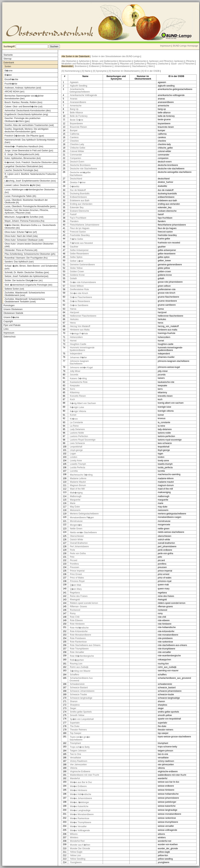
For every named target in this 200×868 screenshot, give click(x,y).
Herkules (74, 319)
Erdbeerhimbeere (78, 197)
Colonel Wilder (77, 151)
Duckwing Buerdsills (80, 194)
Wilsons (74, 834)
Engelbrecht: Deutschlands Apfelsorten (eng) (26, 114)
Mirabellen (97, 64)
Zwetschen (164, 64)
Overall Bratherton (79, 543)
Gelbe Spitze (76, 257)
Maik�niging (76, 493)
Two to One (75, 754)
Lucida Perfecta (77, 467)
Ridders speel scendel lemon (84, 603)
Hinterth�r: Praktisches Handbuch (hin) (24, 147)
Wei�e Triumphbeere (81, 822)
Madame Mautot (78, 482)
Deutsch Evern (77, 162)
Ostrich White (76, 540)
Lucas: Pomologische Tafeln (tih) (20, 196)
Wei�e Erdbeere (78, 786)
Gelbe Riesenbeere (79, 254)
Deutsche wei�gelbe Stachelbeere (80, 174)
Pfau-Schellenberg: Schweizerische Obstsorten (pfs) (30, 254)
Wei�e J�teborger (79, 802)
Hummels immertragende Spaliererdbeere (82, 349)
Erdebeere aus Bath (80, 201)
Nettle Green (76, 529)
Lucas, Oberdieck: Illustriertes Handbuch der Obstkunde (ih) (26, 201)
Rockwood (75, 610)
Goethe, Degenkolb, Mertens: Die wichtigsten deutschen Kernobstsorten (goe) (27, 130)
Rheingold (75, 600)
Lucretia (74, 471)
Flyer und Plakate (12, 325)
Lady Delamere (77, 429)
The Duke (75, 726)
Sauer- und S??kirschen (183, 64)
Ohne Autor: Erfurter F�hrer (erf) (21, 232)
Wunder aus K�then (80, 845)
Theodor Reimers (78, 730)
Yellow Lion (75, 855)
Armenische (76, 106)
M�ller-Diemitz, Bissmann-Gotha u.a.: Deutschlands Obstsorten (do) (30, 227)
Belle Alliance (76, 113)
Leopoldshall (76, 447)
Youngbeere (76, 862)
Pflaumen (152, 64)
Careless (74, 137)
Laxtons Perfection (79, 436)
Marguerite (75, 500)
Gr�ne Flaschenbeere (81, 297)
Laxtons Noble (77, 433)
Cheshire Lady (77, 144)
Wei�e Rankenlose (80, 818)
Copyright (8, 321)
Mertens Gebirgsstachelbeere (84, 514)
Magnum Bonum (78, 485)
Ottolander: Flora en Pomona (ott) (21, 250)
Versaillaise (75, 758)
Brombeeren (81, 66)
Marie (73, 503)
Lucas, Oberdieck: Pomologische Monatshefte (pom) (30, 206)
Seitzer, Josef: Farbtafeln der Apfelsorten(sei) (26, 276)
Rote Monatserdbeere (80, 635)
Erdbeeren (94, 66)
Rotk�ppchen (77, 660)
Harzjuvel (74, 312)
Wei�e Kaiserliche (79, 806)
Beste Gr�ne (77, 120)
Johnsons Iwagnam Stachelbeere (79, 362)
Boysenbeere (76, 124)
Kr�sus (74, 419)
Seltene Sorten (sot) (14, 289)
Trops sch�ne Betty (80, 747)
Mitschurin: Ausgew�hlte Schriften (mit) (24, 217)
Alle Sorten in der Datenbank (76, 56)
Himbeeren (107, 66)
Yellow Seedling (78, 859)
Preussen (75, 567)
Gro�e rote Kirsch (79, 293)
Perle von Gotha (78, 553)
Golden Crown (77, 272)
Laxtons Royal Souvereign (83, 440)
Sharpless (75, 705)
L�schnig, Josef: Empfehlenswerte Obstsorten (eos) (30, 181)
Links (6, 329)
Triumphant (75, 743)
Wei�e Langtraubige (80, 810)
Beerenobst (67, 66)
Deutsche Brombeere (80, 165)
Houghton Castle (78, 344)
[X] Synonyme (100, 71)
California (75, 134)
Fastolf (73, 214)
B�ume (8, 71)
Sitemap (7, 59)
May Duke (75, 507)
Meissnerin (75, 510)
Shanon (74, 701)
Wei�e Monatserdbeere (82, 814)
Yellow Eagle (76, 852)
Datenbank (9, 63)
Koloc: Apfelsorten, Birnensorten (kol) (23, 158)
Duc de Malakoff (78, 190)
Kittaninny (75, 392)
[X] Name (86, 71)
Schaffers (74, 675)
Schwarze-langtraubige (81, 698)
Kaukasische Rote (79, 382)
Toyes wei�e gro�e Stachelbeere (80, 738)
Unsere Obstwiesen (13, 309)
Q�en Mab (75, 585)
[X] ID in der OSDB (150, 71)
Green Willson (77, 286)
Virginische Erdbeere (80, 771)
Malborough (76, 496)
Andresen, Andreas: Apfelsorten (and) (23, 88)
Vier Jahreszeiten (78, 765)
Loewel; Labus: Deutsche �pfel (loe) (23, 185)
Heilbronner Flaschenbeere (83, 316)
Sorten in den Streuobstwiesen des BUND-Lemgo (116, 56)
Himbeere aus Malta (80, 330)
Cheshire (74, 141)
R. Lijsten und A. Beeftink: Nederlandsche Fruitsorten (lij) (30, 175)
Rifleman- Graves (78, 607)
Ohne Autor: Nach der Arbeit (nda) (21, 236)
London (74, 457)
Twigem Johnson (78, 751)
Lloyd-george (76, 450)
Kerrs (73, 389)
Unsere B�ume (11, 317)
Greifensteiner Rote (79, 289)
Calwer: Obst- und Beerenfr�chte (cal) (23, 107)
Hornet (73, 341)
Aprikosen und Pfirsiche (161, 61)
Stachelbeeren (140, 66)
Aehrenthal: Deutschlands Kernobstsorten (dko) (28, 111)
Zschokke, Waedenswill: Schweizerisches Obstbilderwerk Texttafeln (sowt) (25, 300)
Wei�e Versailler (78, 826)
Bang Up (74, 109)
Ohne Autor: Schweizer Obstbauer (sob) (24, 240)
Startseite (8, 55)
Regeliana (75, 593)
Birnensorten (126, 61)
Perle (72, 550)
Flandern (74, 221)
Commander (76, 155)
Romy (73, 613)
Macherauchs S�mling (81, 475)
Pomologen (9, 305)
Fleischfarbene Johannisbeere (85, 225)
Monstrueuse (76, 521)
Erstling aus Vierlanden (81, 204)
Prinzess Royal (77, 581)
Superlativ (75, 723)
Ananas (74, 99)
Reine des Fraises (79, 596)
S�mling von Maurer (80, 671)
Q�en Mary (76, 589)
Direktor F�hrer (78, 182)
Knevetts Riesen (78, 396)
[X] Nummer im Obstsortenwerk (124, 71)
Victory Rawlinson (79, 761)
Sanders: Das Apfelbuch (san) (19, 262)
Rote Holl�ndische (79, 628)
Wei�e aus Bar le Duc (81, 782)
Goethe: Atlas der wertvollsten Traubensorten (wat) (29, 125)
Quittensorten (140, 61)
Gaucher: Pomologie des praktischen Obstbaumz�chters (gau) (23, 120)
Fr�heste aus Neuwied (81, 243)
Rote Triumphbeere (79, 649)
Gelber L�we (77, 261)
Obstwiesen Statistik (13, 313)
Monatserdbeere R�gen (82, 517)
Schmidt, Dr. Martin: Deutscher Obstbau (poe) (27, 272)
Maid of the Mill (77, 489)
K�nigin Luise (77, 407)
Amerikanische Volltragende (83, 95)
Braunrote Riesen (78, 127)
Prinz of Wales (77, 578)
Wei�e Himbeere (78, 790)
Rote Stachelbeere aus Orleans (85, 645)
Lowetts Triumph (78, 464)
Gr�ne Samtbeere (79, 305)
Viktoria (74, 768)
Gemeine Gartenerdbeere (82, 265)
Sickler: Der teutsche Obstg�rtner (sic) (24, 280)
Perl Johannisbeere (79, 546)
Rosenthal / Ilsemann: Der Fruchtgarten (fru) (26, 258)
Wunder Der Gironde (80, 848)
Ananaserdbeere (78, 102)
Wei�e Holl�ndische (81, 794)
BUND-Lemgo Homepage (185, 46)
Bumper (74, 130)
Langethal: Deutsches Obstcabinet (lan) (24, 166)
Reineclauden (111, 64)
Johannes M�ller (78, 357)
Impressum (165, 46)
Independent (76, 354)
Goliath (73, 278)
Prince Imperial (77, 571)
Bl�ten (8, 75)
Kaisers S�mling (78, 378)
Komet (73, 415)
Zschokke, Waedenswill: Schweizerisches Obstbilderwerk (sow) (25, 294)
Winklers (74, 838)
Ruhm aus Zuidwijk (79, 667)
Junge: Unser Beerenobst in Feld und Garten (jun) (29, 151)
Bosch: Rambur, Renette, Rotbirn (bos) (23, 102)
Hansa (73, 309)
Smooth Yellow (77, 715)
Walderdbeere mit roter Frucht (84, 775)
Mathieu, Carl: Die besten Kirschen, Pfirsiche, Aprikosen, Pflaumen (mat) (27, 211)
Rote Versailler (77, 652)
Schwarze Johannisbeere (82, 691)
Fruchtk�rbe (11, 84)
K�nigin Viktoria (78, 411)
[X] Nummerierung (70, 71)
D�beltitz (75, 186)
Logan (73, 454)
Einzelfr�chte (11, 79)
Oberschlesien (77, 536)
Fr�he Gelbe (76, 239)
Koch (72, 399)
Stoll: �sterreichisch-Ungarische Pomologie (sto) (28, 285)
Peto (72, 557)
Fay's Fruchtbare (78, 218)
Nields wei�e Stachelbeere (83, 532)
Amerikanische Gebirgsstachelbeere (80, 91)
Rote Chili (75, 617)
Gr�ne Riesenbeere (80, 301)
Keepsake (75, 386)
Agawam (74, 82)
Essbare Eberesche (79, 211)
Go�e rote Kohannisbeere (83, 282)
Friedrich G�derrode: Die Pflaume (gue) (24, 136)
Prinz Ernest (76, 574)
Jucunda (74, 375)
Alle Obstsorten (69, 61)
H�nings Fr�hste (79, 334)
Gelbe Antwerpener (79, 250)
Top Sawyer (76, 733)
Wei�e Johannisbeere (81, 798)
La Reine (74, 426)
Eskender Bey (77, 207)
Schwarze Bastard (79, 688)
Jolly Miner (75, 371)
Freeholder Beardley (80, 235)
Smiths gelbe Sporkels (81, 712)
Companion (75, 158)
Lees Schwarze (77, 443)
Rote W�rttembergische (82, 656)
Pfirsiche (190, 61)
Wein (151, 66)
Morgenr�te (76, 525)
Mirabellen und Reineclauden (76, 64)
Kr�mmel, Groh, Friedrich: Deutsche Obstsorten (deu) (31, 162)
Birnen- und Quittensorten (105, 61)
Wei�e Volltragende (80, 830)
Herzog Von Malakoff (80, 326)
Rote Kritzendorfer (79, 631)
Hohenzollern (76, 337)
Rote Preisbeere (78, 638)
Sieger (73, 708)
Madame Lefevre (78, 478)
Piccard (74, 560)
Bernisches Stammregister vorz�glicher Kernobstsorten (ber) (24, 97)
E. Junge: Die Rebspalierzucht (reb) (22, 154)
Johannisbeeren (122, 66)
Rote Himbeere (77, 624)
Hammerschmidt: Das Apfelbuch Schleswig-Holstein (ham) (30, 141)
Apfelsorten (84, 61)
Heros (73, 323)
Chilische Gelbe (78, 148)
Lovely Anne (76, 461)
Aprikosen (179, 61)
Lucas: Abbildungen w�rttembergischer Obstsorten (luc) (30, 191)
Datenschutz (10, 337)
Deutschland (76, 179)
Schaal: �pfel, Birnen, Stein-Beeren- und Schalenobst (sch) (31, 267)
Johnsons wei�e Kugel (81, 367)
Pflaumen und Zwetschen (133, 64)
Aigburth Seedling (79, 86)
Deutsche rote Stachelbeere (83, 169)
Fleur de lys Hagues (80, 228)
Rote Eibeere (76, 620)
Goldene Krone (77, 275)
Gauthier (74, 247)
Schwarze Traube (78, 694)
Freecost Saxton (78, 232)
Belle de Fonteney (79, 116)
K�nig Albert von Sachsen (83, 403)
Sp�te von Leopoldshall (82, 719)
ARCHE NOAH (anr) (15, 92)
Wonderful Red (77, 841)
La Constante (76, 422)
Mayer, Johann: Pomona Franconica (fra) (24, 221)
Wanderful (75, 778)
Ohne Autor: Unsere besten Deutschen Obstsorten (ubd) (29, 245)
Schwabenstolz (77, 684)
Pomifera (74, 564)
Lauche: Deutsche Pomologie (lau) (21, 170)
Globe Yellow (76, 268)
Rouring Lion (76, 664)
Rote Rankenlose (78, 642)
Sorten (8, 66)
